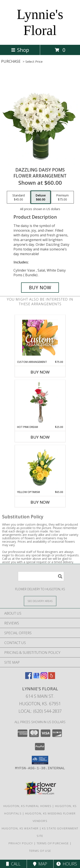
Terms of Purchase (53, 843)
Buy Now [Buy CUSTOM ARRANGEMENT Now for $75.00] (40, 372)
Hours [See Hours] (67, 864)
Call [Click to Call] (13, 864)
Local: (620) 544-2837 (40, 711)
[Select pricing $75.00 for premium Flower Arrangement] (62, 197)
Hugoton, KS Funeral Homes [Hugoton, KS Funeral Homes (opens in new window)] (28, 806)
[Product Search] (41, 576)
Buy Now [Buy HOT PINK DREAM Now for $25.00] (40, 437)
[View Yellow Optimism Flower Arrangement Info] (40, 468)
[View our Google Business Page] (36, 678)
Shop (20, 50)
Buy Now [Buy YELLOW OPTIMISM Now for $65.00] (40, 502)
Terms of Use (40, 851)
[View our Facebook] (29, 678)
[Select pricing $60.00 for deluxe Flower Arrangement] (41, 197)
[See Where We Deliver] (40, 601)
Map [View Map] (40, 864)
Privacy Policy (21, 843)
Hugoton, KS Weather (20, 828)
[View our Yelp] (52, 678)
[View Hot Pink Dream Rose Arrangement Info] (40, 403)
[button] (40, 760)
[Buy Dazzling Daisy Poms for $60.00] (40, 288)
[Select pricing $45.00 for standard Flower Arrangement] (19, 197)
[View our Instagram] (44, 678)
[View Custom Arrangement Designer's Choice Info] (40, 338)
